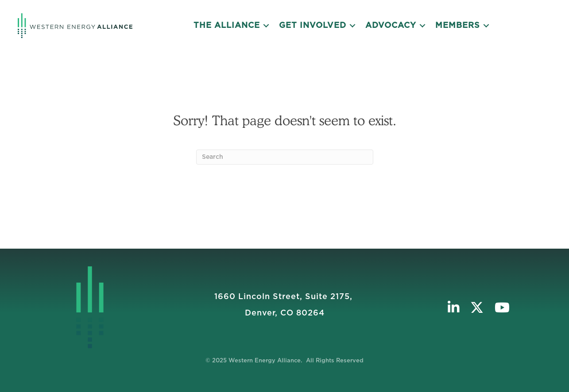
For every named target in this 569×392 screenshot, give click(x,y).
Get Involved (313, 26)
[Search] (285, 157)
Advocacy (391, 26)
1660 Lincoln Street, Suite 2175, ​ (285, 297)
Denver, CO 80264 (285, 313)
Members (458, 26)
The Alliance (227, 26)
